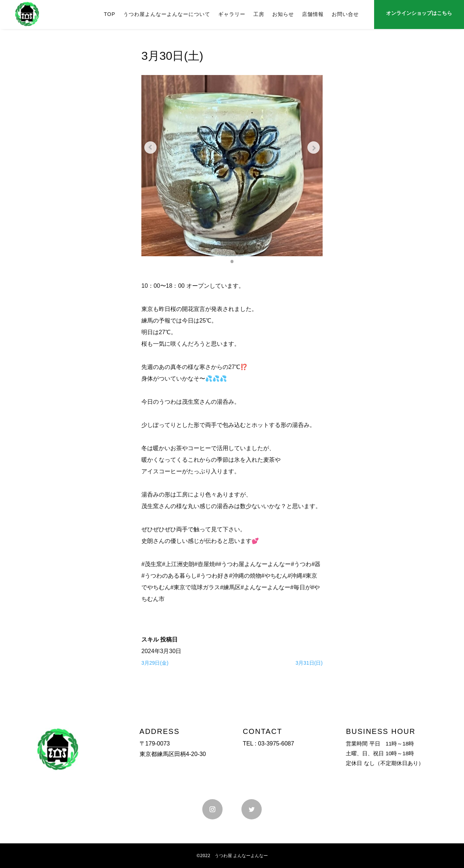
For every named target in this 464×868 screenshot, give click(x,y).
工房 (259, 14)
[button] (232, 261)
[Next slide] (312, 148)
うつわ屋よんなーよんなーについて (167, 14)
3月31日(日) (309, 663)
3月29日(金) (155, 663)
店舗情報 (313, 14)
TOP (109, 14)
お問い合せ (345, 14)
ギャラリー (232, 14)
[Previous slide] (152, 148)
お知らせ (283, 14)
